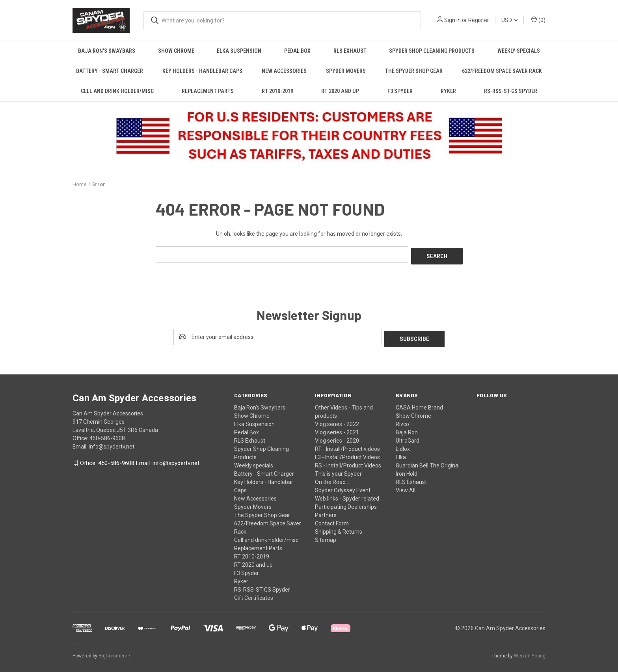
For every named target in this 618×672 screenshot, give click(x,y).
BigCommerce (114, 652)
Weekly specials (519, 51)
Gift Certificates (254, 594)
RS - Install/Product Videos (348, 462)
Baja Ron (407, 428)
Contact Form (332, 519)
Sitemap (326, 536)
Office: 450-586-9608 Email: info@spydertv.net (140, 460)
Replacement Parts (208, 91)
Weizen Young (530, 652)
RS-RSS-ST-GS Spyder (511, 91)
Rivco (402, 420)
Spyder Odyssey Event (343, 486)
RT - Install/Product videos (347, 445)
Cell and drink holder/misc (117, 91)
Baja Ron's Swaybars (107, 51)
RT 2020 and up (340, 91)
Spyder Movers (346, 71)
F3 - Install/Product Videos (347, 453)
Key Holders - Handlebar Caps (202, 71)
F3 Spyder (400, 91)
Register (479, 20)
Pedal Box (297, 51)
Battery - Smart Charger (110, 71)
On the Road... (332, 478)
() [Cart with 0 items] (538, 20)
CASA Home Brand (419, 404)
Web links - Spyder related (347, 495)
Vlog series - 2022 (337, 420)
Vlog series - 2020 (337, 437)
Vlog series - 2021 (337, 428)
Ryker (448, 91)
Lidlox (403, 445)
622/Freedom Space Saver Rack (502, 71)
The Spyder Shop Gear (414, 71)
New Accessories (284, 71)
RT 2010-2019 (277, 91)
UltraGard (408, 437)
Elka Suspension (239, 51)
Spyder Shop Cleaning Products (432, 51)
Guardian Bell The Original (428, 462)
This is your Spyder (338, 470)
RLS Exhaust (350, 51)
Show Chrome (176, 51)
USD (509, 20)
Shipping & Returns (339, 528)
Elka (401, 453)
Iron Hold (407, 470)
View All (406, 486)
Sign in (452, 20)
